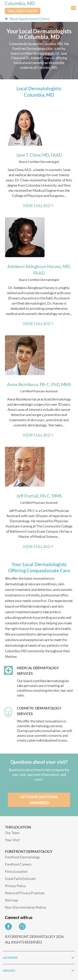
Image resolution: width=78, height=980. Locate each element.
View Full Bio (37, 205)
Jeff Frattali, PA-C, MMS (39, 496)
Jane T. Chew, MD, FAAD (39, 155)
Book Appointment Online (30, 19)
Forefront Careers (18, 864)
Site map (11, 900)
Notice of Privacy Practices (25, 893)
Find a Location (16, 871)
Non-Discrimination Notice (25, 907)
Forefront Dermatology (22, 857)
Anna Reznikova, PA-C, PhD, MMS (39, 384)
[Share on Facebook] (9, 928)
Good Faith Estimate (20, 879)
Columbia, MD (20, 3)
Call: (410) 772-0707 (23, 11)
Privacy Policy (15, 886)
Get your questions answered (39, 800)
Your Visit (12, 840)
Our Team (12, 833)
